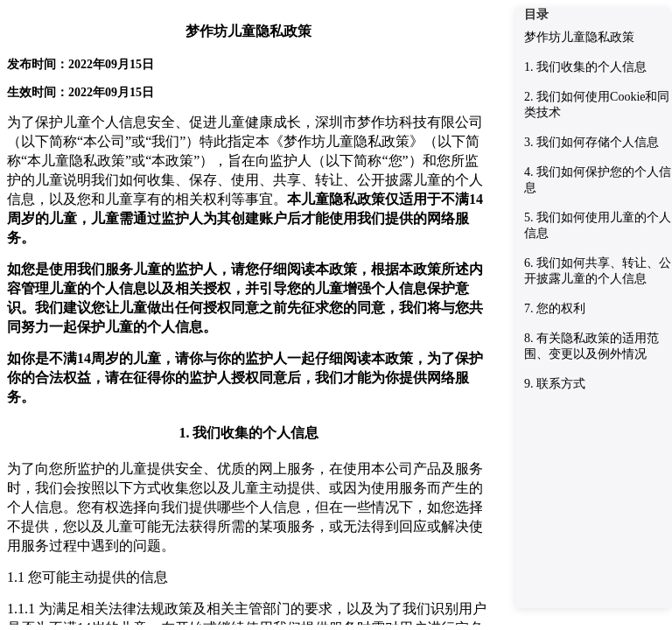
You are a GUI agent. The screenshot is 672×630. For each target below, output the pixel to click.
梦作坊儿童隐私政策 (579, 37)
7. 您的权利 (555, 308)
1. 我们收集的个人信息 (585, 67)
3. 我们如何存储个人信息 (591, 142)
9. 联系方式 (555, 384)
